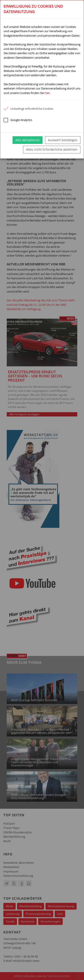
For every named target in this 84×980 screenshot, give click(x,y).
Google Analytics (18, 120)
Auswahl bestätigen (63, 140)
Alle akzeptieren (28, 140)
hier (47, 93)
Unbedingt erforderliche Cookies (28, 109)
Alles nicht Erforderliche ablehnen (52, 149)
